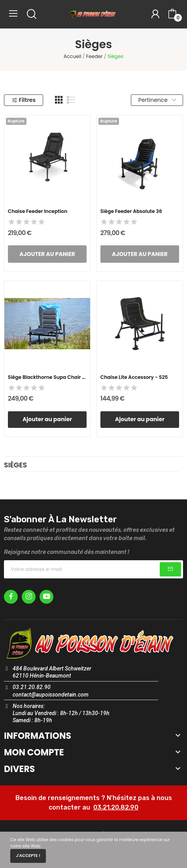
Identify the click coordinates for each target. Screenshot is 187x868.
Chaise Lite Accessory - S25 (134, 377)
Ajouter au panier (47, 419)
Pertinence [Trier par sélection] (157, 100)
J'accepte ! (28, 856)
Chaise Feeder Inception (38, 211)
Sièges (15, 466)
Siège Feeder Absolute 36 (131, 211)
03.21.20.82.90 (116, 807)
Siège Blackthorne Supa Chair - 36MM (47, 377)
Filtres (24, 100)
